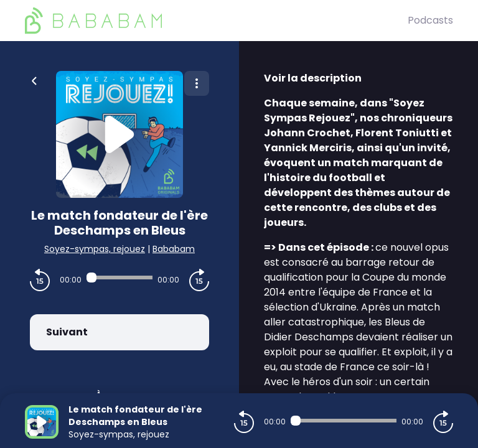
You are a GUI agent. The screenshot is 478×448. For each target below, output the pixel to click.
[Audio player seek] (119, 278)
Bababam (174, 249)
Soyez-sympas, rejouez (95, 249)
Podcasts (430, 20)
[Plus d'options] (197, 83)
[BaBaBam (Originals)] (216, 21)
